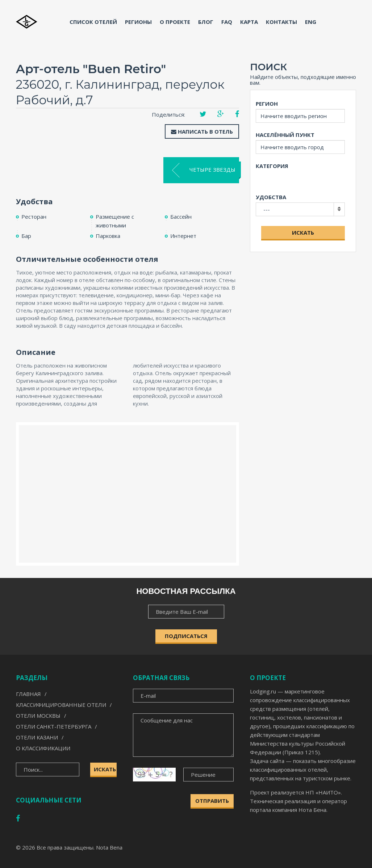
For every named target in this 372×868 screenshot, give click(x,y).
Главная (28, 694)
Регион (267, 104)
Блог (206, 22)
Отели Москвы (38, 716)
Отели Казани (37, 737)
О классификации (43, 748)
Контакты (281, 22)
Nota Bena (109, 847)
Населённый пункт (285, 135)
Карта (249, 22)
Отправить (212, 801)
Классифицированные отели (61, 705)
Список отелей (93, 22)
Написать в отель (202, 131)
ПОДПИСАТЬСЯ (186, 636)
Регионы (138, 22)
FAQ (227, 22)
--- (267, 209)
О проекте (175, 22)
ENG (311, 22)
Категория (272, 166)
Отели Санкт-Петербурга (54, 726)
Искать (303, 232)
